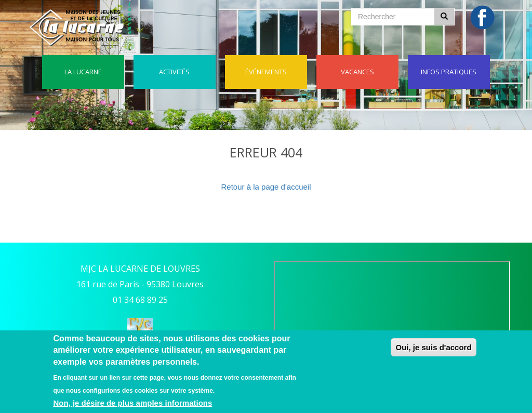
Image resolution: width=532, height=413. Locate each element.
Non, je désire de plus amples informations (132, 403)
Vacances (357, 72)
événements (266, 72)
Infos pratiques (449, 72)
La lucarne (83, 72)
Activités (174, 72)
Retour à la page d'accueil (266, 187)
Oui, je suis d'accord (433, 347)
